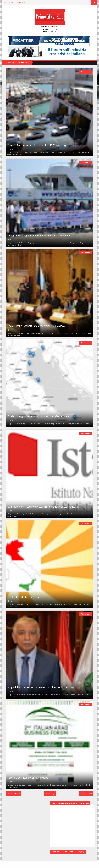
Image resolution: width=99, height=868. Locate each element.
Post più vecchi (86, 801)
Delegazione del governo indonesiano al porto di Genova (38, 237)
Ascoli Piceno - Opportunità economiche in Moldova (36, 329)
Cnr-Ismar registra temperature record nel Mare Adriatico (39, 420)
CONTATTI (21, 2)
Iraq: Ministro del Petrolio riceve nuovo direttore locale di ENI (41, 694)
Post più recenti (13, 801)
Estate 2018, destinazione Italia (24, 602)
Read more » (86, 72)
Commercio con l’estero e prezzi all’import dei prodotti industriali (43, 511)
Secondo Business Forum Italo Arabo (27, 785)
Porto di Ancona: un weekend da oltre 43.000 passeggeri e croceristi (44, 146)
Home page (8, 2)
